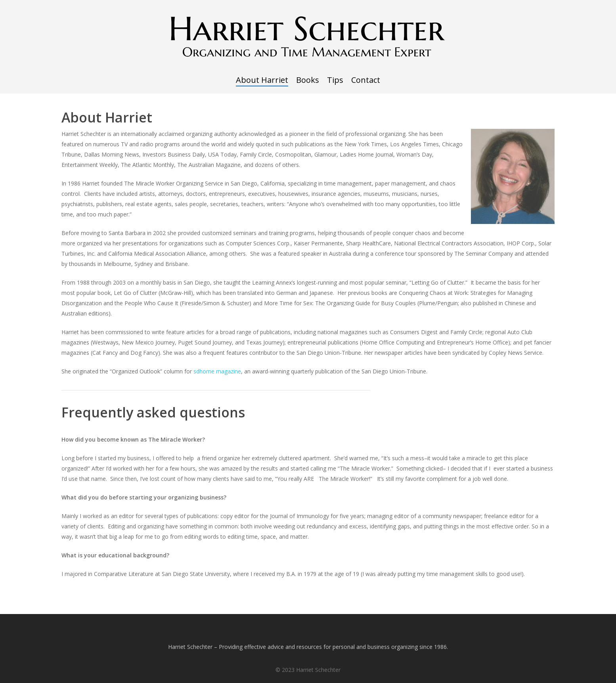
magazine (229, 371)
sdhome (205, 371)
